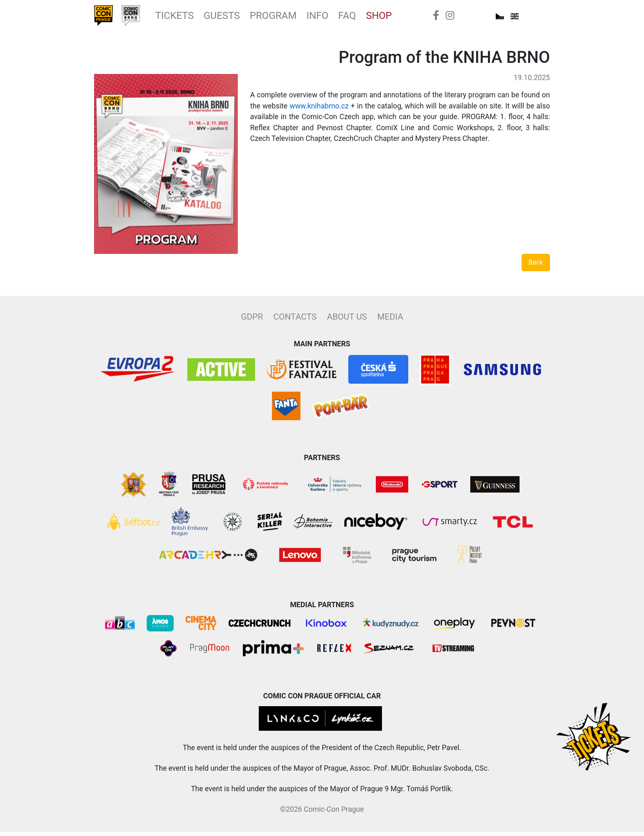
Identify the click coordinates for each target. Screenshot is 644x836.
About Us (347, 321)
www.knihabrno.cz (319, 110)
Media (390, 321)
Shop (409, 18)
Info (343, 18)
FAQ (375, 18)
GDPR (252, 321)
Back (536, 266)
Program (293, 18)
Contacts (295, 321)
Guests (237, 18)
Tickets (184, 18)
